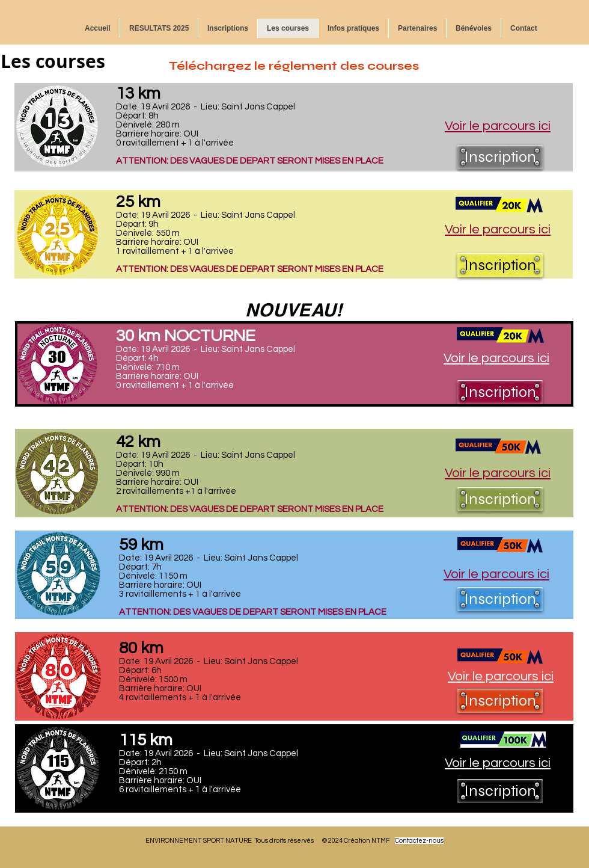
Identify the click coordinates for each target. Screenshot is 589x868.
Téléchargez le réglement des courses (294, 66)
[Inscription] (500, 157)
